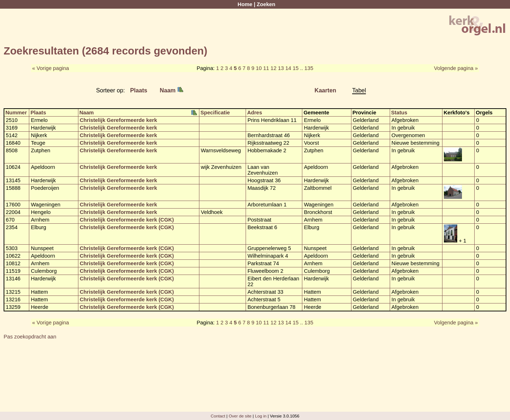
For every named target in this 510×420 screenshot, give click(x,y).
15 (295, 68)
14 (288, 68)
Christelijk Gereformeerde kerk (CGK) (127, 220)
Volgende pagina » (456, 68)
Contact (218, 416)
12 (273, 68)
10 (259, 68)
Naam (171, 90)
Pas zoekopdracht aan (30, 337)
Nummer (16, 113)
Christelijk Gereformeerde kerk (118, 120)
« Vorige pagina (51, 68)
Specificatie (215, 113)
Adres (255, 113)
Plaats (139, 90)
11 (266, 68)
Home (245, 4)
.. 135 (307, 68)
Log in (261, 416)
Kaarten (325, 90)
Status (399, 113)
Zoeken (266, 4)
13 (281, 68)
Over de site (240, 416)
